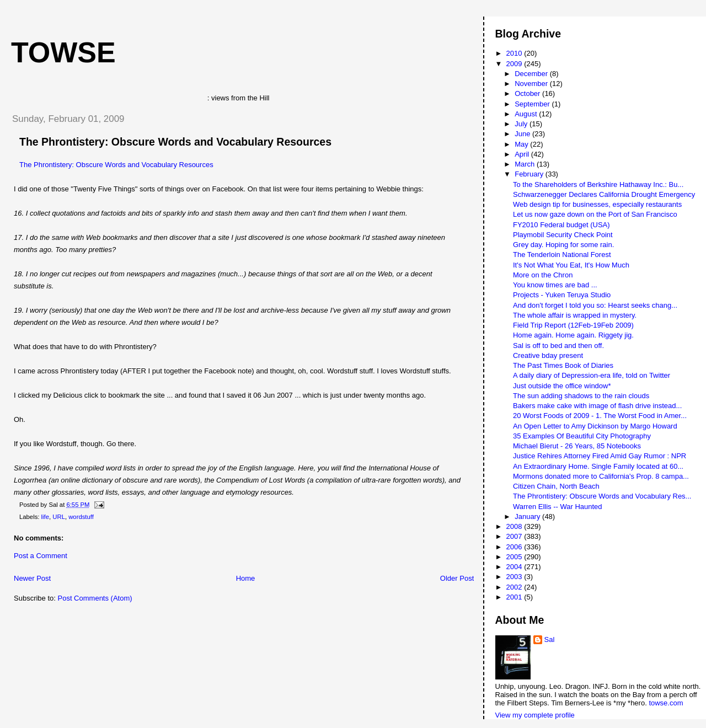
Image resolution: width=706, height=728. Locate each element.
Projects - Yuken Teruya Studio (562, 295)
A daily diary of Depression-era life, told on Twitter (592, 375)
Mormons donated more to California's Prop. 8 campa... (601, 476)
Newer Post (32, 578)
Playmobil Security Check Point (563, 235)
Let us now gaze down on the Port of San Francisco (595, 214)
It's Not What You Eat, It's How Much (571, 265)
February (530, 174)
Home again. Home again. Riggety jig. (573, 335)
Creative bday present (548, 355)
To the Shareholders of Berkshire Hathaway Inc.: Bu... (598, 184)
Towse (63, 52)
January (528, 516)
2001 (515, 597)
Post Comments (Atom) (95, 598)
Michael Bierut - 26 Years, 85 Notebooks (577, 446)
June (523, 134)
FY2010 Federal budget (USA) (561, 225)
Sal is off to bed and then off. (558, 346)
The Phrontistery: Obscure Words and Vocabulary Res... (602, 496)
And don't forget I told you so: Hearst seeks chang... (595, 305)
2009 (515, 64)
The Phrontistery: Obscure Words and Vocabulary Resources (175, 142)
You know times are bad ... (555, 285)
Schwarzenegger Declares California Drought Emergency (604, 194)
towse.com (666, 703)
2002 (515, 587)
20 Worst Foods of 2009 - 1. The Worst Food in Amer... (600, 416)
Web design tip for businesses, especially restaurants (597, 204)
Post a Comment (41, 556)
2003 (515, 577)
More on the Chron (543, 275)
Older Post (457, 578)
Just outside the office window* (562, 386)
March (526, 164)
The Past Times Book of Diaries (563, 365)
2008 (515, 526)
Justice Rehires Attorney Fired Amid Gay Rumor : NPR (600, 456)
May (522, 144)
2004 (515, 567)
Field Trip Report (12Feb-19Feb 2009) (573, 325)
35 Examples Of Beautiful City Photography (582, 436)
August (527, 114)
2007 (515, 536)
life (45, 517)
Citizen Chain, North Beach (556, 486)
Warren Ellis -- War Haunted (558, 507)
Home (246, 578)
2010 (515, 53)
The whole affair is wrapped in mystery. (575, 315)
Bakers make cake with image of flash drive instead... (597, 406)
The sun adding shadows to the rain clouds (581, 396)
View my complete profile (535, 715)
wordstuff (81, 517)
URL (59, 517)
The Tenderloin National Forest (562, 255)
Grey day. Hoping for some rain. (563, 245)
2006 (515, 547)
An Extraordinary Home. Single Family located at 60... (598, 466)
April (523, 154)
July (522, 124)
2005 (515, 557)
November (532, 84)
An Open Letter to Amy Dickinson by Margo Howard (595, 426)
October (528, 93)
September (533, 104)
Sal (550, 639)
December (532, 74)
